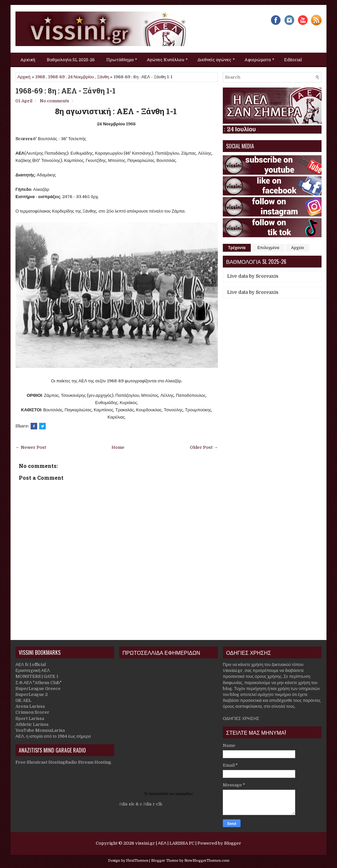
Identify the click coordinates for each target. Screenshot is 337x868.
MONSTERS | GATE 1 (37, 676)
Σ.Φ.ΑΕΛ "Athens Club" (39, 683)
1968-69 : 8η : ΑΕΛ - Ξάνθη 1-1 (65, 91)
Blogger (233, 843)
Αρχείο (297, 248)
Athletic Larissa (32, 724)
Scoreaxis (267, 276)
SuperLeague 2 (32, 694)
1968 (40, 77)
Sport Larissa (30, 718)
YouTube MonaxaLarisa (40, 730)
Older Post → (204, 447)
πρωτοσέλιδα (159, 794)
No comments (54, 101)
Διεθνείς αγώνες (218, 58)
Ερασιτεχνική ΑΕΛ (33, 670)
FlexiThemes (137, 861)
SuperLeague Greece (38, 689)
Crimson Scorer (32, 712)
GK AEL (23, 700)
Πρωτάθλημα (123, 58)
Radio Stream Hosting (88, 762)
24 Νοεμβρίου (81, 77)
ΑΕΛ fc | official (31, 664)
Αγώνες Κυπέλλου (169, 58)
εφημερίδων (184, 794)
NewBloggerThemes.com (207, 861)
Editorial (293, 60)
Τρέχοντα (237, 248)
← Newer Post (31, 447)
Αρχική (28, 60)
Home (118, 447)
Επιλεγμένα (268, 248)
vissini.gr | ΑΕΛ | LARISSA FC (165, 843)
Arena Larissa (30, 706)
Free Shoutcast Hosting (40, 762)
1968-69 (56, 77)
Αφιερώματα (261, 58)
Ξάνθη (103, 77)
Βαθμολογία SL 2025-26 (71, 60)
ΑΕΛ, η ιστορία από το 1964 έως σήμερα (53, 736)
